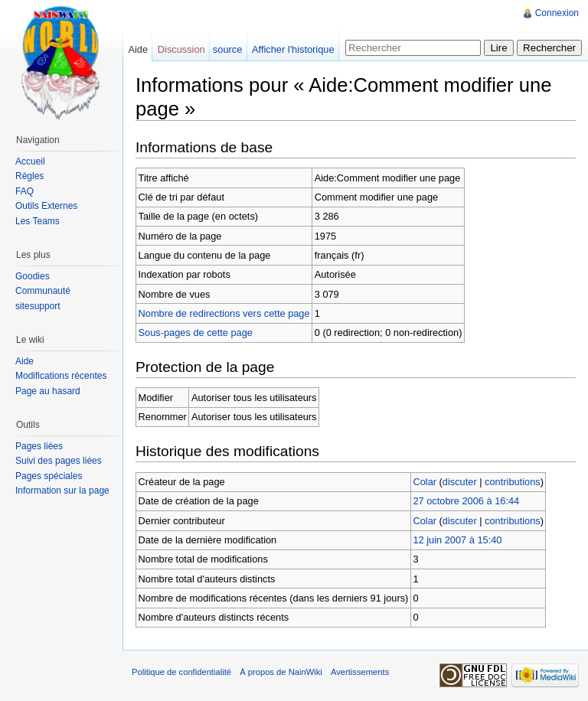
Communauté (43, 291)
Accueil (30, 161)
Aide (138, 49)
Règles (29, 176)
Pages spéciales (49, 476)
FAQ (24, 191)
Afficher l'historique (293, 49)
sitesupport (38, 306)
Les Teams (38, 221)
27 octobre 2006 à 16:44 (466, 501)
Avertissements (360, 672)
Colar (425, 482)
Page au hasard (48, 391)
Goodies (33, 276)
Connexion (557, 13)
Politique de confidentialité (181, 672)
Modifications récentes (61, 376)
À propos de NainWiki (281, 672)
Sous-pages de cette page (196, 333)
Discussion (181, 49)
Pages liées (39, 446)
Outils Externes (46, 206)
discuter (460, 482)
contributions (513, 482)
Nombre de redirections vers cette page (224, 313)
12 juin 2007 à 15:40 (457, 540)
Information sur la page (62, 491)
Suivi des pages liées (59, 461)
